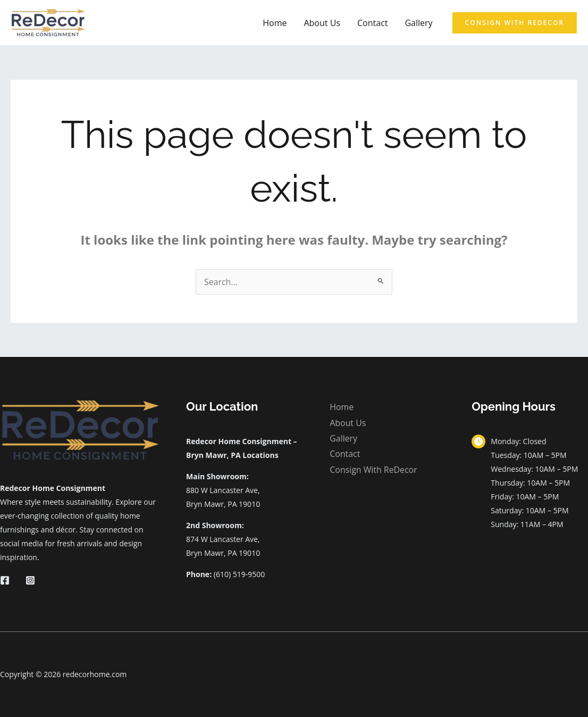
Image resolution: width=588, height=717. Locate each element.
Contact (372, 23)
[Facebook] (5, 580)
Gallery (418, 23)
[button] (515, 23)
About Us (322, 23)
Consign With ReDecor (373, 470)
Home (275, 23)
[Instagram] (30, 580)
